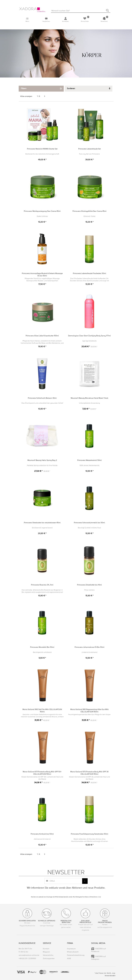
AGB (69, 958)
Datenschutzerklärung (76, 955)
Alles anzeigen (26, 96)
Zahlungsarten (49, 958)
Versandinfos (48, 955)
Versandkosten (110, 976)
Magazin (46, 952)
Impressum (71, 949)
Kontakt (46, 949)
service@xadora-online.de (29, 955)
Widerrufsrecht (73, 952)
